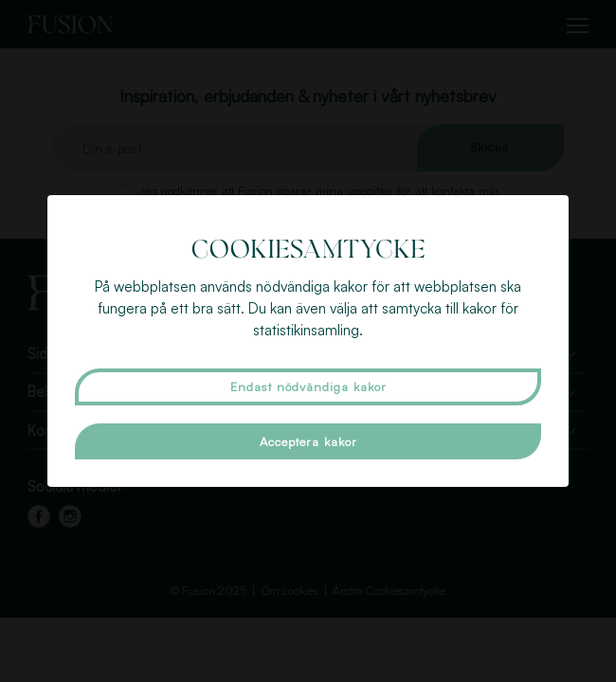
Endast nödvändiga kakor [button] (308, 386)
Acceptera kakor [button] (308, 441)
